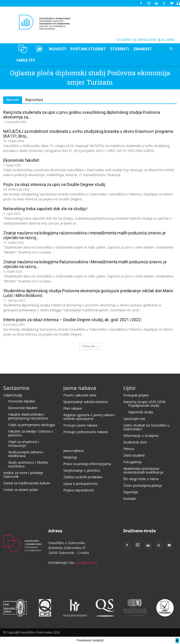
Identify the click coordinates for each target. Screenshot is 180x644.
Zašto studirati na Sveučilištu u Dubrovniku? (146, 427)
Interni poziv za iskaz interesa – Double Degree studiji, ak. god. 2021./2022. (73, 320)
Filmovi (129, 449)
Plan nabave (73, 408)
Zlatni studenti (134, 455)
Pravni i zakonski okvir (80, 395)
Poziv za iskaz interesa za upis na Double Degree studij (54, 184)
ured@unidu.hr (87, 563)
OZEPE (39, 49)
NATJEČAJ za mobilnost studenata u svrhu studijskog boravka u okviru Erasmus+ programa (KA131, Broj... (88, 134)
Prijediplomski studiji (144, 405)
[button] (171, 49)
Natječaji (70, 457)
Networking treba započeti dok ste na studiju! (45, 209)
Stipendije (131, 492)
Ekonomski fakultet (21, 160)
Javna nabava (80, 388)
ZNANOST (142, 49)
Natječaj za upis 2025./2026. (145, 402)
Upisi (129, 388)
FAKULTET (26, 60)
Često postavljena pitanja (143, 485)
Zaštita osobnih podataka (83, 477)
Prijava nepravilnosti (79, 490)
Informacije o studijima (141, 436)
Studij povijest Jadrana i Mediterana (26, 454)
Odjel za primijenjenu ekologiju (32, 425)
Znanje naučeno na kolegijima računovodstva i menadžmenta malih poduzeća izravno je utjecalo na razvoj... (84, 235)
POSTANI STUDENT (88, 49)
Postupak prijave (136, 395)
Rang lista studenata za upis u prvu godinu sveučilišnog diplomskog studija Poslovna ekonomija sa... (82, 115)
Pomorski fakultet (22, 401)
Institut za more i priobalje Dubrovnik (23, 475)
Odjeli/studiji (13, 395)
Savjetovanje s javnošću (82, 470)
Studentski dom (135, 442)
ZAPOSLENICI (147, 40)
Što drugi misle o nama (141, 479)
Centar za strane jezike (21, 490)
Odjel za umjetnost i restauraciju (24, 444)
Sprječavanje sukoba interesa (86, 402)
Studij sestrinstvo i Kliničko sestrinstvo (28, 464)
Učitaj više (90, 346)
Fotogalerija (132, 462)
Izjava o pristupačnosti (80, 484)
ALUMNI (168, 40)
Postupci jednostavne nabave (86, 432)
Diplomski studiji (141, 412)
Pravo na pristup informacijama (87, 464)
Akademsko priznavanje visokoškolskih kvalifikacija (143, 470)
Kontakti (130, 499)
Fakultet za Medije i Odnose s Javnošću (31, 433)
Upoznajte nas (134, 419)
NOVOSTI (58, 49)
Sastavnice (16, 388)
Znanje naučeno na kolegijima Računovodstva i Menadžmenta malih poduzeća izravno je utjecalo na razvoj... (85, 264)
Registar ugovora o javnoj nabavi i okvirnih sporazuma (89, 417)
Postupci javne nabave (80, 425)
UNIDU (23, 49)
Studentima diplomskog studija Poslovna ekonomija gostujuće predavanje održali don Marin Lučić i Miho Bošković (88, 293)
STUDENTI (125, 40)
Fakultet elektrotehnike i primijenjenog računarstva (28, 416)
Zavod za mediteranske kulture (27, 483)
